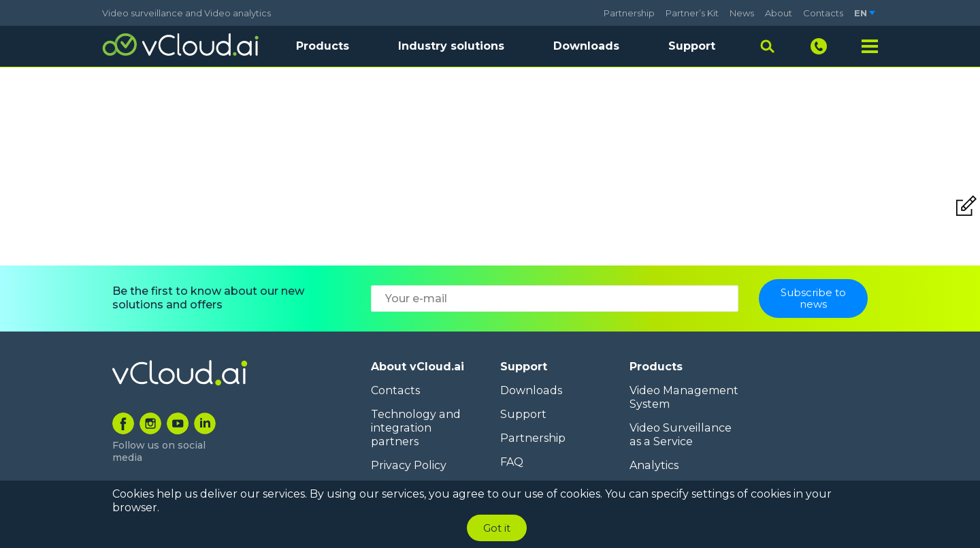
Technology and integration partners (415, 428)
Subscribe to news (813, 298)
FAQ (512, 462)
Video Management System (683, 397)
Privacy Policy (408, 465)
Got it (497, 528)
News (742, 13)
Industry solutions (451, 46)
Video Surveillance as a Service (680, 435)
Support (692, 46)
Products (656, 367)
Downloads (586, 46)
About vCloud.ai (418, 367)
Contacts (823, 13)
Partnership (629, 13)
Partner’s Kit (692, 13)
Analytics (654, 465)
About (779, 13)
